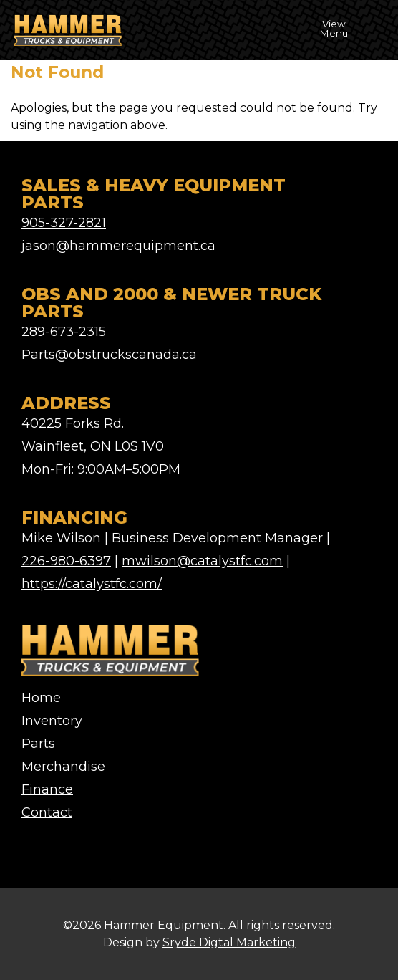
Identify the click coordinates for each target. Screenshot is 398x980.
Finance (47, 789)
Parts (38, 744)
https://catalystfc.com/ (92, 584)
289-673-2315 (64, 332)
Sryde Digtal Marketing (229, 942)
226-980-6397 (66, 561)
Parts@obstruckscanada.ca (109, 355)
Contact (47, 812)
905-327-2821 (64, 223)
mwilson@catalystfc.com (202, 561)
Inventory (52, 721)
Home (41, 698)
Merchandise (63, 767)
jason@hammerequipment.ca (118, 246)
